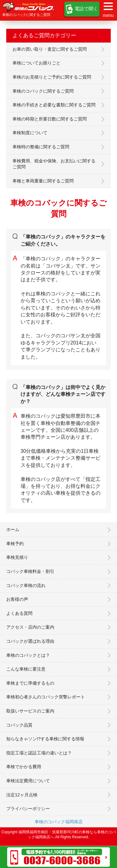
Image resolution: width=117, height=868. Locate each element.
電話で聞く (82, 9)
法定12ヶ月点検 (22, 795)
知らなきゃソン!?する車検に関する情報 (45, 739)
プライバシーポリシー (28, 809)
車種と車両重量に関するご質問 (43, 181)
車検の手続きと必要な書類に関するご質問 (54, 105)
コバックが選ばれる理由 (30, 641)
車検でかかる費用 (24, 767)
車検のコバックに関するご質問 (43, 91)
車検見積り (17, 557)
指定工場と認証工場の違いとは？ (39, 753)
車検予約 (15, 544)
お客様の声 (17, 599)
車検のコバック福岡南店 (59, 822)
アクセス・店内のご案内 (30, 627)
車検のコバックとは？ (28, 655)
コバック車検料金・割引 (30, 571)
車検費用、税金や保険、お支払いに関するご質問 (54, 164)
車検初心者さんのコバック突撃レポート (46, 697)
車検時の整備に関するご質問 (41, 147)
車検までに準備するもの (30, 683)
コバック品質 (19, 725)
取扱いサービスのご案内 (30, 711)
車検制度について (30, 133)
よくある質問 (19, 613)
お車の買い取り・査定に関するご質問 (50, 49)
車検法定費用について (28, 781)
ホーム (13, 529)
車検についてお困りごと (37, 63)
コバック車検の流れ (26, 585)
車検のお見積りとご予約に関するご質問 (52, 77)
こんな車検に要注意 (26, 669)
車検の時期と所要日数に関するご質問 (50, 119)
